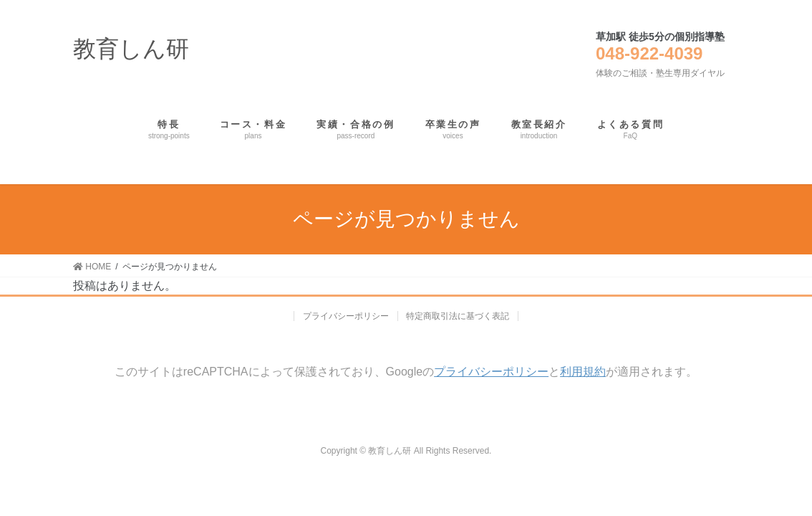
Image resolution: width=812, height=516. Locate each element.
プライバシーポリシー (346, 316)
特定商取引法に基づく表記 (458, 316)
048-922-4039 (649, 53)
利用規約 (583, 372)
